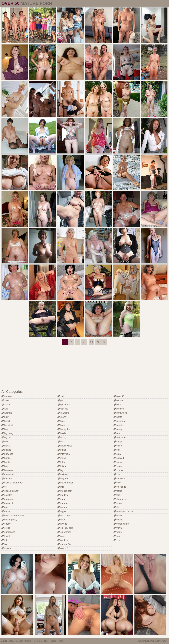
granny (62, 417)
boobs (6, 458)
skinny (118, 470)
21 (98, 342)
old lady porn (65, 528)
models (63, 495)
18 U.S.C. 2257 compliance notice (49, 641)
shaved (119, 458)
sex (117, 450)
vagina (118, 520)
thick (117, 495)
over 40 (63, 548)
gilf (60, 400)
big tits (6, 437)
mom (61, 499)
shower (119, 462)
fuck (61, 396)
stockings (120, 487)
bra (5, 466)
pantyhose (120, 413)
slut (117, 474)
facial (6, 536)
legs (61, 470)
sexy (117, 454)
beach (6, 421)
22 (104, 342)
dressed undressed (13, 516)
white (118, 532)
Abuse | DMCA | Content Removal (16, 641)
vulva (118, 528)
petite (118, 417)
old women (64, 532)
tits (116, 507)
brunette (7, 470)
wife (117, 536)
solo (117, 483)
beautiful (7, 425)
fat (4, 540)
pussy (118, 429)
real (117, 433)
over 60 (119, 400)
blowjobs (7, 454)
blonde (6, 450)
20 (92, 342)
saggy (118, 442)
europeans (8, 532)
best (5, 429)
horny (62, 437)
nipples (63, 511)
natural (62, 507)
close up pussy (10, 491)
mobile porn (65, 491)
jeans (62, 458)
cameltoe (7, 474)
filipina (6, 548)
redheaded (120, 437)
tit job (118, 503)
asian (6, 405)
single (118, 466)
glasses (63, 409)
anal (5, 400)
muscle (63, 503)
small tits (119, 479)
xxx (117, 540)
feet (5, 544)
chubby (7, 479)
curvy (6, 511)
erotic (6, 528)
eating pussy (9, 520)
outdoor (63, 540)
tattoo (118, 491)
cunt (5, 507)
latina (62, 466)
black (6, 446)
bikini (5, 442)
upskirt (118, 516)
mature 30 (64, 544)
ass (5, 409)
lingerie (63, 479)
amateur (7, 396)
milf (61, 487)
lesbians (63, 474)
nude (61, 520)
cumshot (7, 503)
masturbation (65, 483)
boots (6, 462)
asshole (7, 413)
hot (61, 442)
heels (62, 433)
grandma (63, 413)
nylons (62, 524)
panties (119, 409)
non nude (64, 516)
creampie (8, 499)
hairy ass (63, 425)
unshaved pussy (123, 511)
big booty (7, 433)
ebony (6, 524)
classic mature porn (13, 483)
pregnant (119, 421)
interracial (64, 454)
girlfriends (64, 405)
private (118, 425)
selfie (118, 446)
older (61, 536)
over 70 (119, 405)
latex (61, 462)
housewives (65, 446)
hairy (61, 421)
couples (7, 495)
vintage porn (121, 524)
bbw (5, 417)
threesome (120, 499)
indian (62, 450)
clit (4, 487)
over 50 (119, 396)
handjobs (63, 429)
